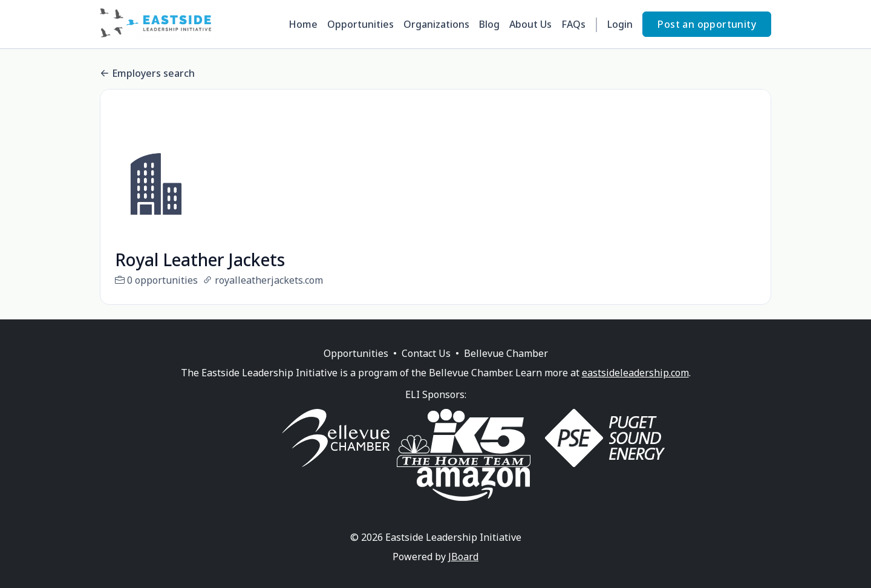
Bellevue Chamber (506, 368)
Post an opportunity (707, 24)
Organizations (436, 24)
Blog (489, 24)
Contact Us (426, 368)
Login (620, 24)
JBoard (463, 571)
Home (303, 24)
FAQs (573, 24)
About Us (530, 24)
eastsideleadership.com (635, 387)
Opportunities (360, 24)
